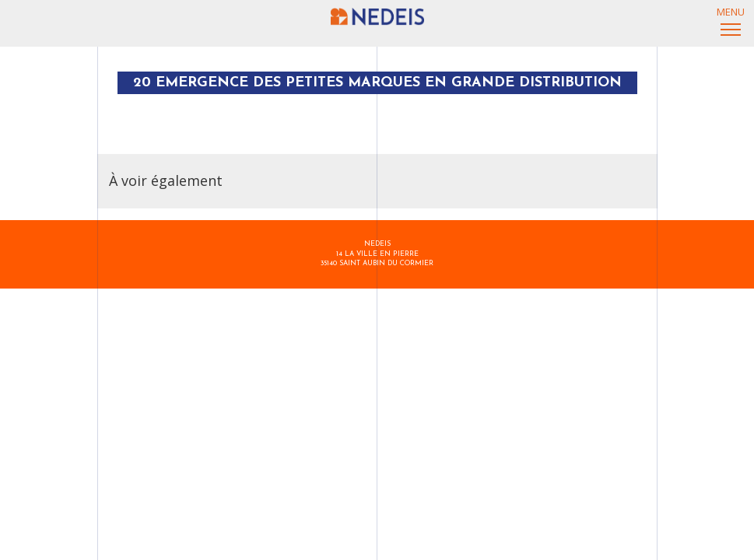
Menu (731, 17)
